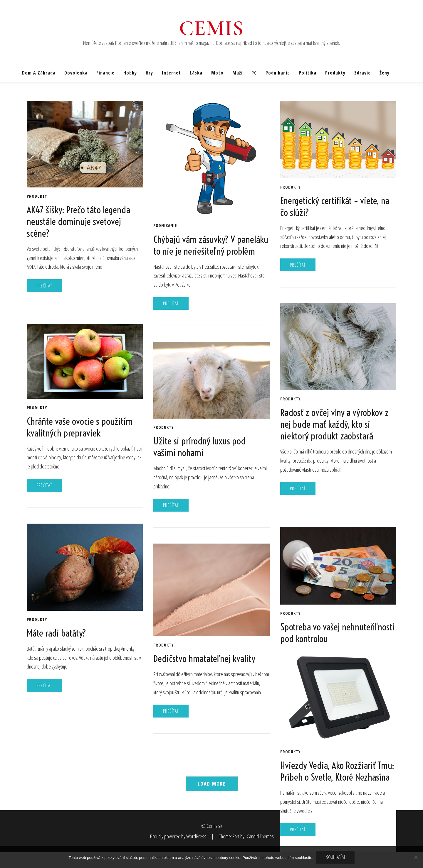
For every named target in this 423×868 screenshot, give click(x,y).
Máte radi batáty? (56, 633)
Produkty (335, 73)
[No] (416, 857)
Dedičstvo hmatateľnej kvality (204, 659)
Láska (196, 73)
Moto (217, 73)
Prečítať (44, 286)
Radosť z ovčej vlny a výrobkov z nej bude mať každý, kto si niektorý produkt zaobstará (334, 424)
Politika (308, 73)
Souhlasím (335, 857)
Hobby (130, 73)
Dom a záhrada (39, 73)
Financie (105, 73)
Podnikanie (278, 73)
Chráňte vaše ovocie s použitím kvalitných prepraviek (80, 427)
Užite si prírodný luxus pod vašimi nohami (199, 447)
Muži (237, 73)
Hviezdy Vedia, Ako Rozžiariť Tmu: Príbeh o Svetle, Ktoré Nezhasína (337, 771)
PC (254, 73)
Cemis (212, 28)
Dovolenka (76, 73)
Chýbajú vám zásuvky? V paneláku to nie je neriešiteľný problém (211, 245)
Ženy (385, 73)
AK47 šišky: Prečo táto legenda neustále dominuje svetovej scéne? (78, 221)
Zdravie (362, 73)
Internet (171, 73)
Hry (149, 73)
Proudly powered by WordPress (179, 836)
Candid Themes (260, 836)
